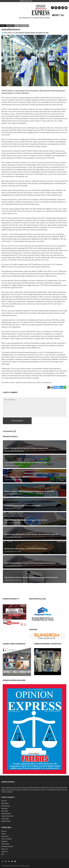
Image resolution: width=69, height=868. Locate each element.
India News (4, 808)
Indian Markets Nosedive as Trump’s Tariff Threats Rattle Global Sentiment (30, 563)
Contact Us (4, 852)
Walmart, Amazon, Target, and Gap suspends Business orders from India (29, 491)
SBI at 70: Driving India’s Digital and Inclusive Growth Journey (26, 520)
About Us (4, 831)
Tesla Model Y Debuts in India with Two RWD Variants (23, 506)
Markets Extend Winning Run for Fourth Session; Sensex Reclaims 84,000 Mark (32, 534)
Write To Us (5, 849)
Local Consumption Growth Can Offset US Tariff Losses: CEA (26, 463)
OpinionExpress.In (8, 33)
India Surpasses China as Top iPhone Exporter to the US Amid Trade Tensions (31, 577)
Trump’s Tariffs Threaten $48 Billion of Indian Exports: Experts (26, 477)
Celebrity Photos (6, 821)
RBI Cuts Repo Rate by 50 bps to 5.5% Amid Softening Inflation (26, 549)
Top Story (4, 801)
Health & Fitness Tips (7, 816)
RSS (3, 854)
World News (5, 811)
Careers (4, 834)
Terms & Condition (6, 839)
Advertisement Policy (7, 846)
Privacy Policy (5, 844)
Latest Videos (5, 819)
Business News (6, 806)
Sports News (5, 803)
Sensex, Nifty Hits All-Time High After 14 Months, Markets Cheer (26, 448)
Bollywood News (6, 814)
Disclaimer (4, 841)
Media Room (5, 836)
